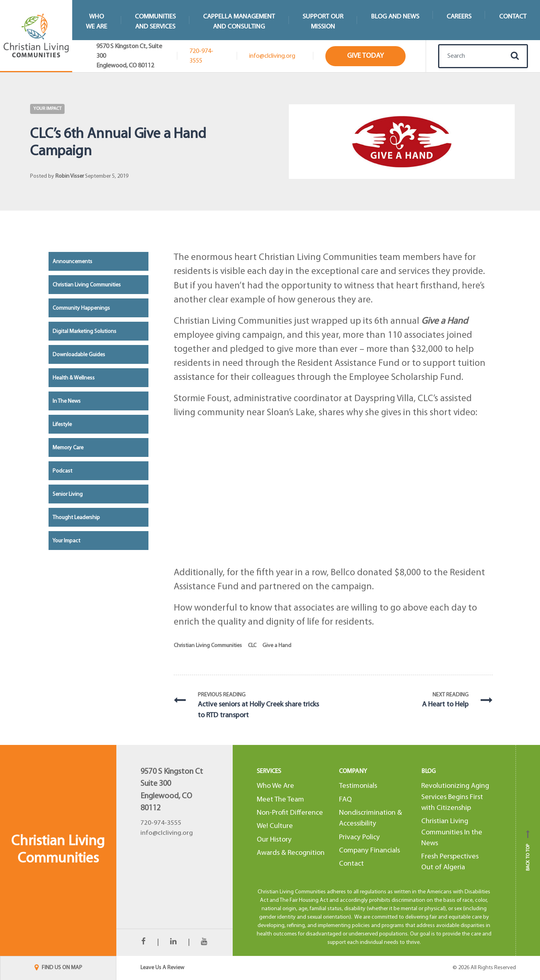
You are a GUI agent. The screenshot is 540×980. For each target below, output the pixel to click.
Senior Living (68, 494)
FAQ (345, 800)
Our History (274, 840)
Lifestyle (62, 425)
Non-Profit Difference (290, 813)
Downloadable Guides (79, 355)
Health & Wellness (74, 378)
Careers (459, 17)
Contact (351, 864)
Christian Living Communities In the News (452, 832)
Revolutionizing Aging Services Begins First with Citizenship (455, 797)
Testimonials (358, 786)
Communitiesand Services (155, 22)
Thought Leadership (76, 518)
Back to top (528, 850)
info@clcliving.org (272, 56)
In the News (67, 401)
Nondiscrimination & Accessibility (370, 818)
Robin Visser (70, 176)
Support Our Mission (323, 22)
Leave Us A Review (162, 968)
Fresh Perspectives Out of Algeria (450, 862)
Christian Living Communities (208, 646)
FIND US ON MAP (58, 968)
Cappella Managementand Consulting (239, 22)
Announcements (72, 262)
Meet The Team (280, 800)
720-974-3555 (201, 56)
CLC (252, 646)
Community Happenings (81, 308)
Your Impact (47, 109)
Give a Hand (277, 646)
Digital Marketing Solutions (84, 332)
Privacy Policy (359, 837)
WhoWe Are (96, 22)
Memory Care (68, 448)
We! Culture (275, 826)
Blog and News (395, 17)
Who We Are (275, 786)
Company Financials (369, 851)
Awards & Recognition (291, 853)
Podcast (62, 471)
